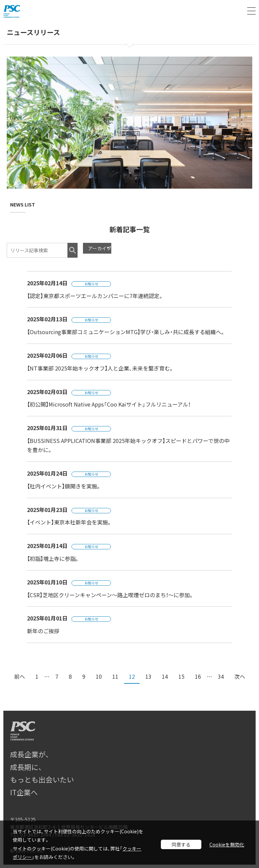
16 (198, 676)
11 (115, 676)
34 (221, 676)
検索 (73, 250)
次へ (240, 676)
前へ (20, 676)
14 (165, 676)
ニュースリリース (33, 33)
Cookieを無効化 (227, 844)
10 (99, 676)
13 (148, 676)
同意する (181, 844)
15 (181, 676)
